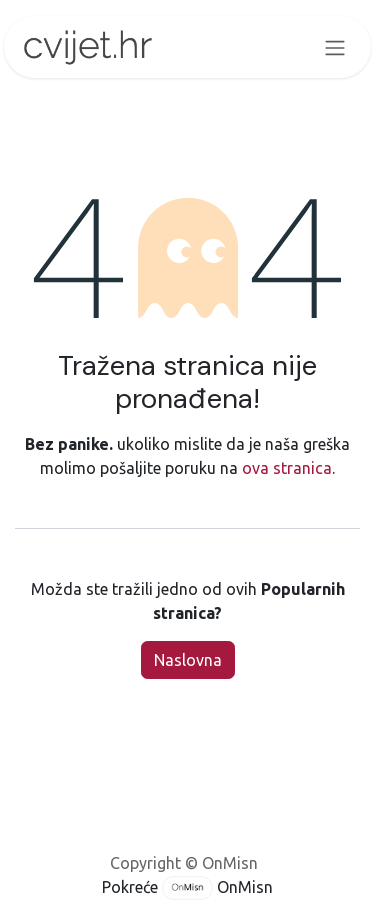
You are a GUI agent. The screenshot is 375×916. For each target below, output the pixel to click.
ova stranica (287, 468)
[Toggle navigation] (335, 47)
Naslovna (188, 660)
